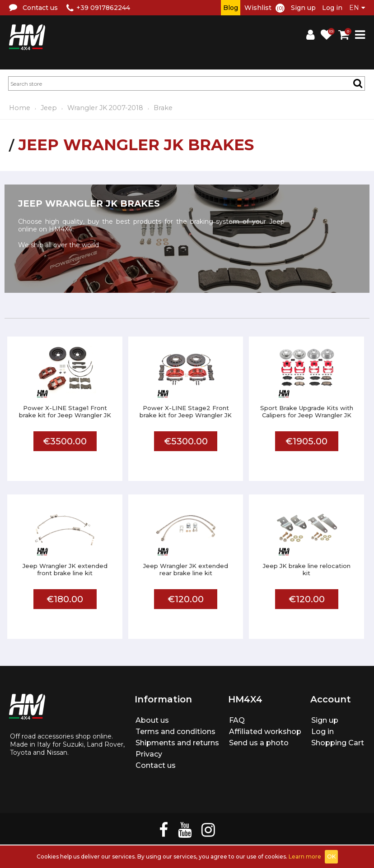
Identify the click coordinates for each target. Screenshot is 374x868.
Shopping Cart (338, 743)
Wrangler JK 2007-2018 (105, 108)
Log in (332, 8)
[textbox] (187, 83)
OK (331, 856)
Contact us (156, 765)
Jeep (49, 108)
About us (152, 720)
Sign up (303, 8)
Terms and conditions (175, 732)
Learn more (305, 856)
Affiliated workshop (265, 732)
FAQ (237, 720)
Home (20, 108)
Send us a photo (259, 743)
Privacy (149, 754)
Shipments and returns (177, 743)
